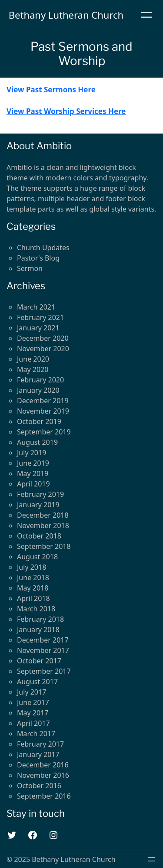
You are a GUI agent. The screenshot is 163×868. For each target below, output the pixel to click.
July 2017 (32, 692)
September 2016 (44, 796)
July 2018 (32, 567)
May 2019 (33, 473)
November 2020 (43, 349)
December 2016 (43, 765)
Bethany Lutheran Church (66, 15)
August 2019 (37, 442)
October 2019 (39, 421)
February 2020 (40, 380)
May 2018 (33, 588)
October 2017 (39, 661)
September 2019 (44, 432)
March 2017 (36, 734)
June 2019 (33, 463)
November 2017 (43, 650)
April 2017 (33, 723)
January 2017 (38, 754)
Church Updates (43, 248)
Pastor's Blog (38, 258)
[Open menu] (146, 15)
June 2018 (33, 578)
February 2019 (40, 494)
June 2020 (33, 359)
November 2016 (43, 775)
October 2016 (39, 786)
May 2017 (33, 713)
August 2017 (37, 682)
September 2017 (44, 671)
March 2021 (36, 307)
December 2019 (43, 401)
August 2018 (37, 557)
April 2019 (33, 484)
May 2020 (33, 369)
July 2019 (32, 453)
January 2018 (38, 630)
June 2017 (33, 702)
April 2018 (33, 598)
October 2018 (39, 536)
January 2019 (38, 505)
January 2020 (38, 390)
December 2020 (43, 338)
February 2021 (40, 317)
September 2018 (44, 546)
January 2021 (38, 328)
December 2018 (43, 515)
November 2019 (43, 411)
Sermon (30, 268)
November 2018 (43, 525)
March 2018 (36, 609)
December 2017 (43, 640)
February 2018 (40, 619)
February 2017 (40, 744)
